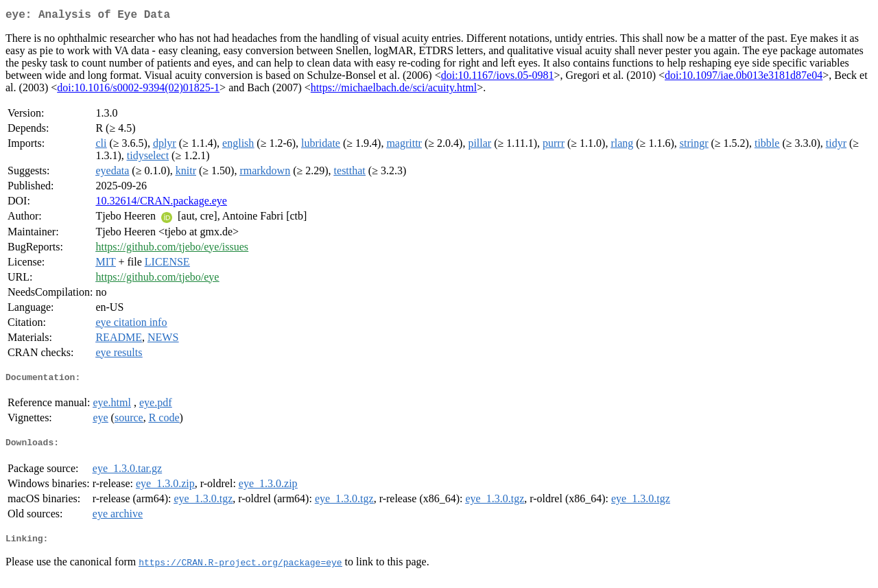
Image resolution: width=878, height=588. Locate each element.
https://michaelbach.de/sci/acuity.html (394, 90)
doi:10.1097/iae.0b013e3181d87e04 (744, 78)
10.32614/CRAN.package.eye (161, 203)
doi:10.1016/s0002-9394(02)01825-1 (138, 90)
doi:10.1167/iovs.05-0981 (498, 78)
